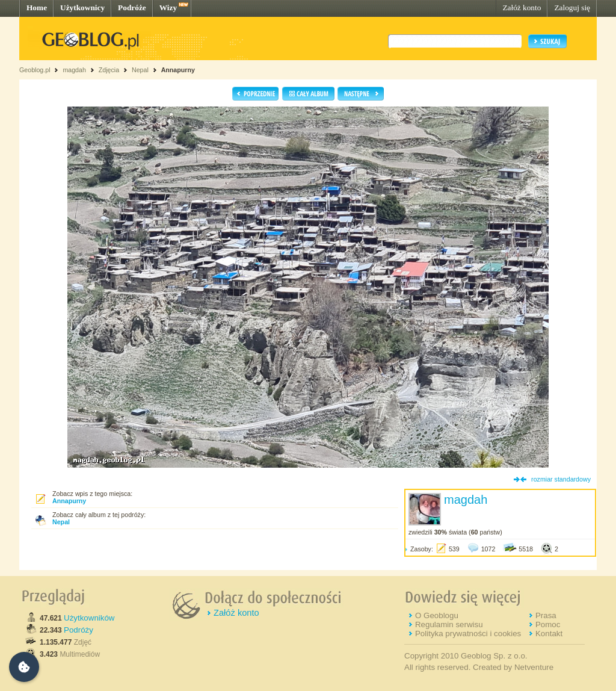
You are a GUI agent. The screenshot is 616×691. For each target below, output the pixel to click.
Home (37, 8)
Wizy (168, 8)
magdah (74, 70)
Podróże (132, 8)
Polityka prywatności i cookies (468, 634)
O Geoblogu (437, 615)
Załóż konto (522, 8)
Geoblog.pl (35, 70)
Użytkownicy (82, 8)
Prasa (546, 615)
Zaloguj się (572, 8)
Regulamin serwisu (449, 624)
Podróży (79, 630)
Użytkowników (89, 618)
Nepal (141, 70)
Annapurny (178, 70)
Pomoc (548, 624)
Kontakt (549, 634)
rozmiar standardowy (561, 479)
